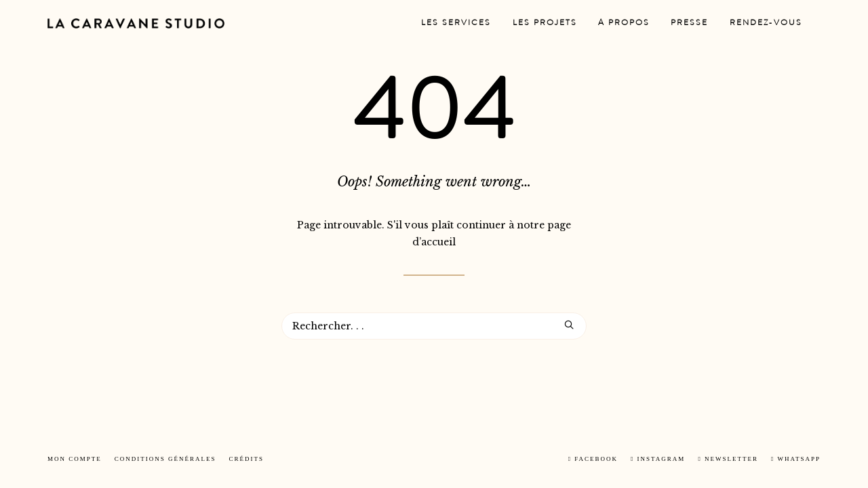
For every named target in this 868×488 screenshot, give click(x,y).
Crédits (247, 459)
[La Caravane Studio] (136, 23)
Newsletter (728, 459)
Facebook (593, 459)
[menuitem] (456, 23)
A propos (624, 24)
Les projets (545, 24)
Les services (456, 24)
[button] (569, 325)
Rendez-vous (766, 24)
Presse (689, 24)
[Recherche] (434, 326)
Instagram (658, 459)
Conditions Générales (165, 459)
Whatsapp (796, 459)
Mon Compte (75, 459)
